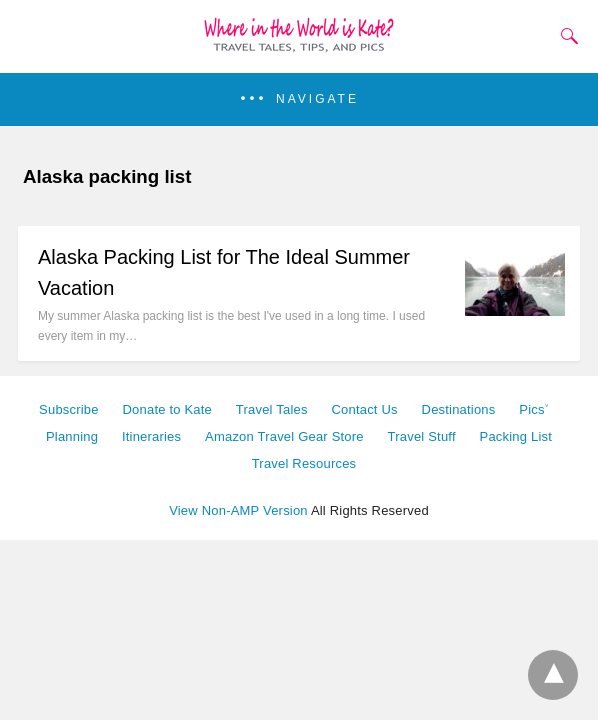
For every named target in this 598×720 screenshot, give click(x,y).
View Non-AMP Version (238, 510)
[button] (299, 99)
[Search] (565, 36)
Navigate (317, 99)
